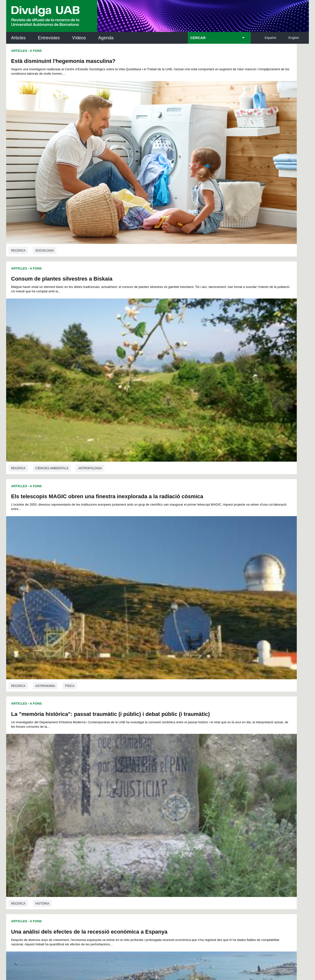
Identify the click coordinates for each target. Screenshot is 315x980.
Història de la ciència (205, 462)
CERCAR (198, 38)
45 (208, 775)
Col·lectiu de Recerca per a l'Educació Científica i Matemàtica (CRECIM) (216, 826)
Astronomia (45, 317)
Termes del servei (95, 909)
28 (99, 775)
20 (198, 769)
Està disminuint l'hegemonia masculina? (63, 61)
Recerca (18, 172)
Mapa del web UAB (221, 949)
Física (70, 317)
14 (160, 769)
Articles (18, 38)
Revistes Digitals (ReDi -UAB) (87, 823)
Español (270, 38)
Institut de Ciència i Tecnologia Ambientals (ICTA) (275, 826)
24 (224, 769)
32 (125, 775)
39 (170, 775)
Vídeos (79, 38)
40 (176, 775)
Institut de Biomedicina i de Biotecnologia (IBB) (276, 850)
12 (147, 769)
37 (157, 775)
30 (112, 775)
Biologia (42, 601)
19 (192, 769)
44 (202, 775)
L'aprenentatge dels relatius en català (211, 634)
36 (151, 775)
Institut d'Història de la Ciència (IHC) (214, 801)
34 (138, 775)
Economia (43, 462)
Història (194, 317)
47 (221, 775)
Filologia (195, 749)
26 (86, 775)
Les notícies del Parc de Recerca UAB (35, 839)
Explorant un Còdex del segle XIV (205, 490)
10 (134, 769)
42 (189, 775)
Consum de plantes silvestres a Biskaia (213, 61)
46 (215, 775)
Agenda (106, 38)
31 (119, 775)
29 (106, 775)
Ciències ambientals (76, 601)
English (294, 38)
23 (217, 769)
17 (179, 769)
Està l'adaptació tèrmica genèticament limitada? (73, 490)
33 (131, 775)
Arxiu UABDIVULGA (30, 798)
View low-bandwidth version (20, 978)
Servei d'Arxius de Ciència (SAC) (149, 801)
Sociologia (45, 172)
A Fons (36, 51)
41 (183, 775)
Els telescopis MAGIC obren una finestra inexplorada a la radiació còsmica (63, 203)
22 (211, 769)
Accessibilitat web (184, 949)
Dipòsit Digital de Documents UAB (148, 823)
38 (164, 775)
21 (205, 769)
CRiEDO (200, 847)
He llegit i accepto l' (81, 929)
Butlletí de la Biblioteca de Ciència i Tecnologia (93, 801)
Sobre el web (151, 949)
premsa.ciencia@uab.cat (184, 883)
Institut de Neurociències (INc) (277, 801)
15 (166, 769)
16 (173, 769)
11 (140, 769)
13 (153, 769)
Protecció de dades (117, 949)
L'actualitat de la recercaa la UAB (34, 817)
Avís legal (97, 929)
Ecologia (110, 601)
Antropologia (90, 747)
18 (185, 769)
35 (144, 775)
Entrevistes (49, 38)
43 (196, 775)
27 (93, 775)
